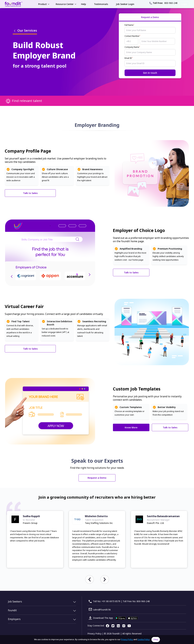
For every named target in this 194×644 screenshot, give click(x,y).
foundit (12, 610)
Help (84, 4)
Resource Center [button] (65, 4)
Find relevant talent (27, 101)
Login (184, 4)
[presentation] (90, 579)
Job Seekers (15, 602)
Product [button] (42, 4)
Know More (131, 427)
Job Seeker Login (125, 4)
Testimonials (101, 4)
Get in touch (150, 73)
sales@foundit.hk (102, 610)
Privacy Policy (94, 634)
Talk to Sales (30, 193)
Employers (14, 619)
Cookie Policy (144, 639)
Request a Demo (97, 478)
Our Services (25, 31)
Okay (156, 639)
